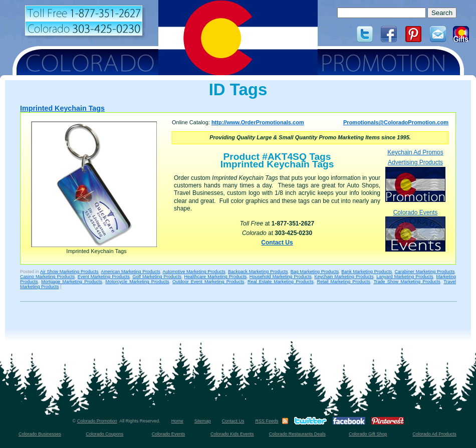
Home (177, 421)
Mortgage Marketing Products (71, 282)
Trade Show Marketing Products (407, 282)
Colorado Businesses (40, 434)
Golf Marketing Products (157, 277)
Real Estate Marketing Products (281, 282)
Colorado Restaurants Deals (297, 434)
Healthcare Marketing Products (216, 277)
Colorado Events (415, 230)
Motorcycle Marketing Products (137, 282)
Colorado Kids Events (232, 434)
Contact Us (277, 243)
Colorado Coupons (104, 434)
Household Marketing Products (281, 277)
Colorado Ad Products (434, 434)
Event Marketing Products (104, 277)
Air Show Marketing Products (69, 272)
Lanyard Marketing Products (405, 277)
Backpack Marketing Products (258, 272)
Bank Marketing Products (367, 272)
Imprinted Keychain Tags (62, 108)
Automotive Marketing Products (194, 272)
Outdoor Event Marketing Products (208, 282)
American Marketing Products (130, 272)
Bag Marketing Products (315, 272)
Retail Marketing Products (343, 282)
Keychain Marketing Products (344, 277)
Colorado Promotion (97, 421)
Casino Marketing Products (47, 277)
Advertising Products (415, 180)
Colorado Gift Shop (368, 434)
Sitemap (203, 421)
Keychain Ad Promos (415, 152)
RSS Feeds (267, 421)
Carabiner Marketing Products (425, 272)
